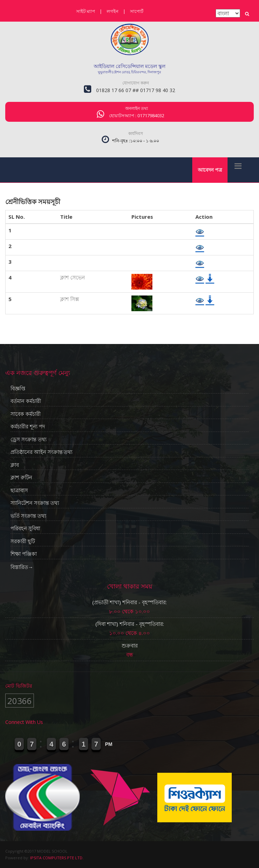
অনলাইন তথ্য (136, 108)
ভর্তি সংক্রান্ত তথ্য (28, 516)
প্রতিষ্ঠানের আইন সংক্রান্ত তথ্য (41, 452)
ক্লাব (15, 465)
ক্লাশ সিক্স (70, 299)
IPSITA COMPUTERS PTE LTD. (57, 858)
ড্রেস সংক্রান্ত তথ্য (28, 440)
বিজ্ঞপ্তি (18, 389)
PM (109, 744)
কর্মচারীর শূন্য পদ (28, 427)
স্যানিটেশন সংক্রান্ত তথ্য (35, 503)
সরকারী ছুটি (23, 541)
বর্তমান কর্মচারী (26, 401)
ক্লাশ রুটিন (21, 478)
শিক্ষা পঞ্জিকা (24, 554)
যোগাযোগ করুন (136, 83)
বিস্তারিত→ (22, 567)
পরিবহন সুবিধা (25, 529)
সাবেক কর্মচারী (26, 414)
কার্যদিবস (136, 133)
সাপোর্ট (137, 11)
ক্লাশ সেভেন (73, 277)
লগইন (113, 11)
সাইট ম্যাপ (86, 11)
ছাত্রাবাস (19, 491)
